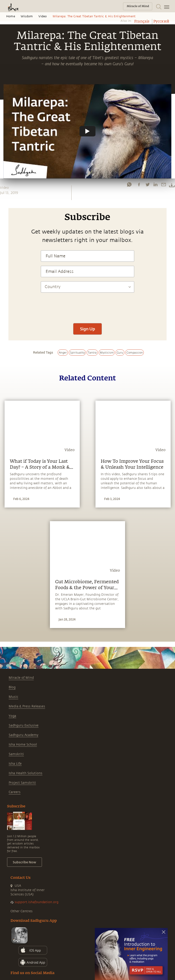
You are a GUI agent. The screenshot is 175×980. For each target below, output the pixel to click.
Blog (12, 687)
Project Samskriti (22, 783)
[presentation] (87, 306)
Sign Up (87, 329)
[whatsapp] (129, 184)
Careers (15, 792)
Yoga (12, 716)
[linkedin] (155, 184)
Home (11, 16)
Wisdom (27, 16)
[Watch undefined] (87, 131)
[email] (164, 184)
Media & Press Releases (27, 706)
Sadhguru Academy (23, 735)
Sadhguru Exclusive (24, 725)
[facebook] (139, 184)
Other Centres (22, 911)
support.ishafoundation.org (36, 902)
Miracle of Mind (21, 678)
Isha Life (15, 764)
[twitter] (147, 184)
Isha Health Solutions (26, 773)
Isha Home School (23, 745)
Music (13, 697)
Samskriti (16, 754)
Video (43, 16)
